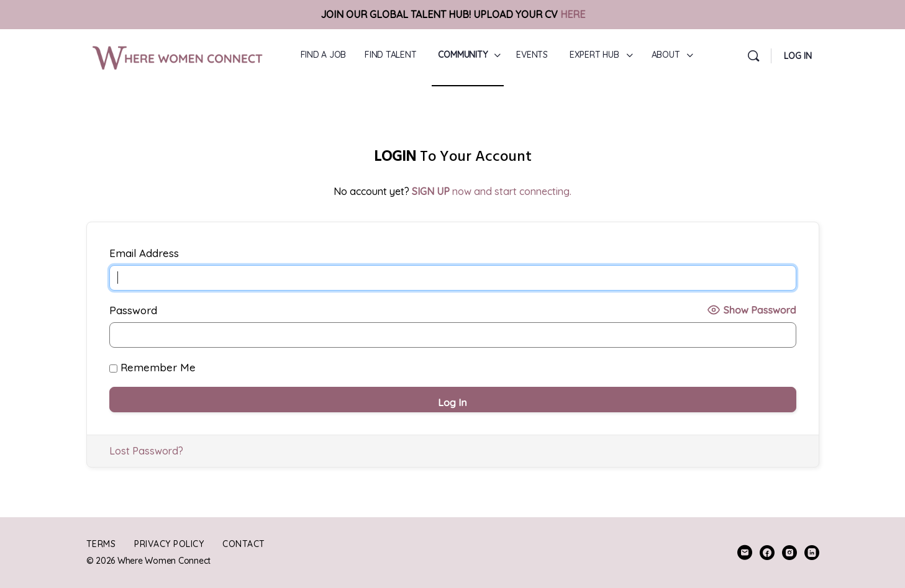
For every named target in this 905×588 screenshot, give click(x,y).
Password (133, 310)
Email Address (144, 253)
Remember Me (152, 367)
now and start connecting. (492, 191)
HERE (573, 14)
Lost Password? (146, 451)
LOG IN (798, 56)
